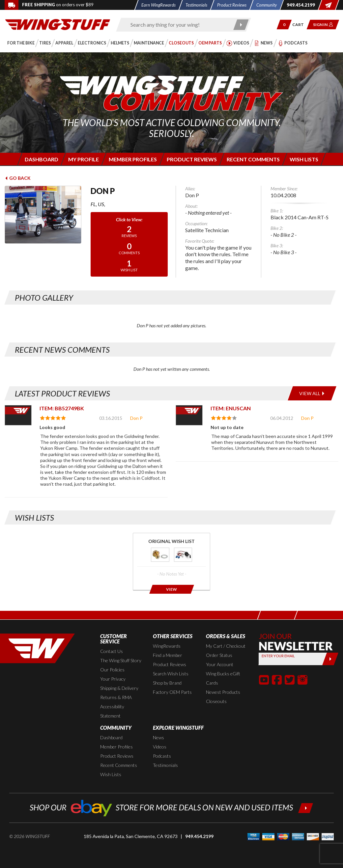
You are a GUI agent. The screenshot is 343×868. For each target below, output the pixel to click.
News (158, 737)
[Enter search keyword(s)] (178, 25)
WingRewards (167, 646)
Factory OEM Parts (172, 692)
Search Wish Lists (171, 674)
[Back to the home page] (58, 24)
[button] (284, 25)
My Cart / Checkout (226, 646)
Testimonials (165, 765)
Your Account (220, 664)
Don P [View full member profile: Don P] (136, 418)
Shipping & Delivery (119, 688)
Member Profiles (116, 747)
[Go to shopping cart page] (300, 25)
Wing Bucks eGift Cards (223, 678)
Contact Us (112, 651)
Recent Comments (119, 765)
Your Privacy (113, 679)
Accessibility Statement (112, 711)
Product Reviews (170, 664)
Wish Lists (111, 774)
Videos (160, 747)
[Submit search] (241, 25)
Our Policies (112, 670)
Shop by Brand (167, 683)
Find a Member (168, 655)
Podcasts (162, 756)
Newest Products (223, 692)
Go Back (18, 178)
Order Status (219, 655)
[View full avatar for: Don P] (43, 215)
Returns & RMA (116, 697)
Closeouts (216, 701)
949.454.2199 (199, 836)
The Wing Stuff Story (121, 660)
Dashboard (111, 737)
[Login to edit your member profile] (83, 159)
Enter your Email (278, 656)
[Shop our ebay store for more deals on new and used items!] (171, 807)
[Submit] (330, 659)
